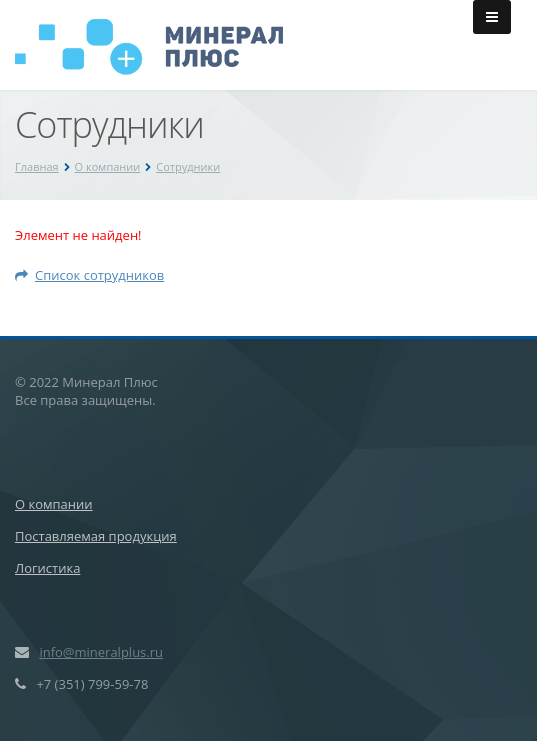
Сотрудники (188, 166)
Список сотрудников (89, 275)
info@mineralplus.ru (101, 652)
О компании (108, 166)
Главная (37, 166)
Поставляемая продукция (96, 536)
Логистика (47, 568)
